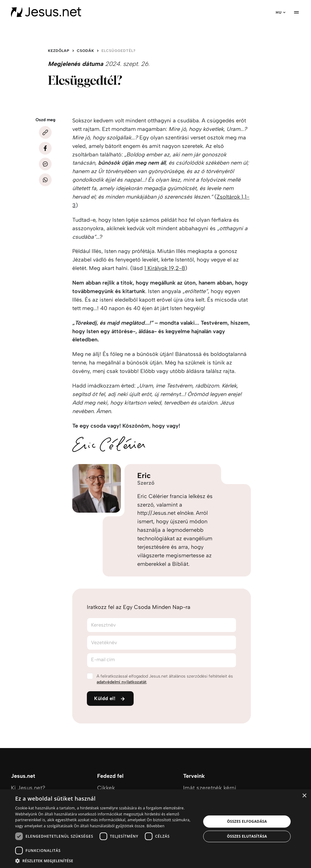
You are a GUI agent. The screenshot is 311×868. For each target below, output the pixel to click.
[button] (105, 861)
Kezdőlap (59, 51)
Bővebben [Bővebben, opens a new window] (156, 826)
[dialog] (155, 829)
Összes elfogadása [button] (247, 821)
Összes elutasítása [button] (247, 836)
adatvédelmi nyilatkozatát (121, 682)
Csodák (85, 51)
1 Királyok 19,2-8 (165, 268)
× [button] (304, 796)
